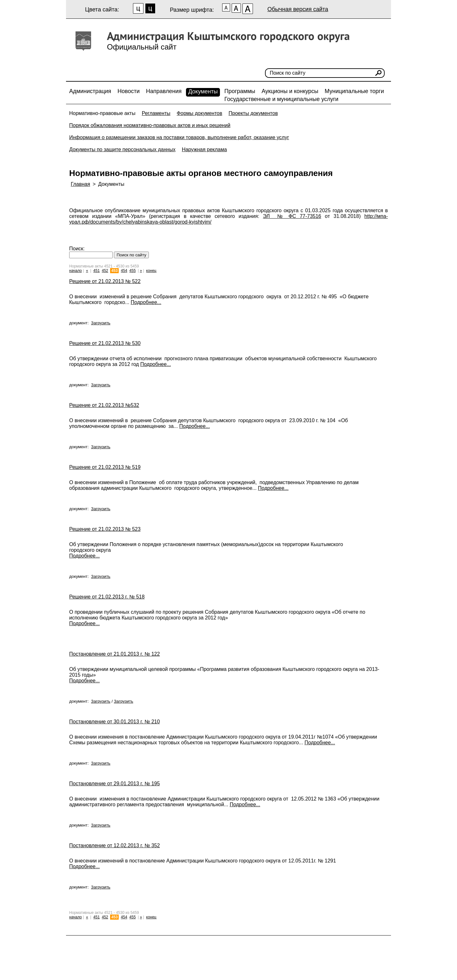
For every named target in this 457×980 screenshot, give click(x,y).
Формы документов (199, 113)
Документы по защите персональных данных (122, 149)
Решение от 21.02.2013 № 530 (105, 343)
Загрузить (101, 323)
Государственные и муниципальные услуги (281, 99)
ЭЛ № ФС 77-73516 (292, 216)
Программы (240, 91)
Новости (129, 91)
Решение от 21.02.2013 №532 (104, 405)
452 (105, 271)
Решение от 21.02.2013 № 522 (105, 281)
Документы (203, 91)
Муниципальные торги (354, 91)
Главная (80, 184)
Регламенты (156, 113)
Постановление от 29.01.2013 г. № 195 (115, 784)
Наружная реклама (204, 149)
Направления (164, 91)
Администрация (90, 91)
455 (133, 271)
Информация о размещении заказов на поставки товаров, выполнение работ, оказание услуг (179, 137)
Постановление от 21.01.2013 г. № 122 (115, 654)
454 (124, 271)
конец (151, 271)
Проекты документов (253, 113)
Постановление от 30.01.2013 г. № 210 (115, 722)
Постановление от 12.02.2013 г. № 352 (115, 845)
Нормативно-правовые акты (102, 113)
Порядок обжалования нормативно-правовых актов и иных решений (150, 125)
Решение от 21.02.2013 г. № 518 (107, 597)
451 (96, 271)
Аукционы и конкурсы (290, 91)
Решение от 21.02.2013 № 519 (105, 467)
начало (76, 271)
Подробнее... (146, 302)
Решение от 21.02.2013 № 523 (105, 529)
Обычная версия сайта (298, 9)
